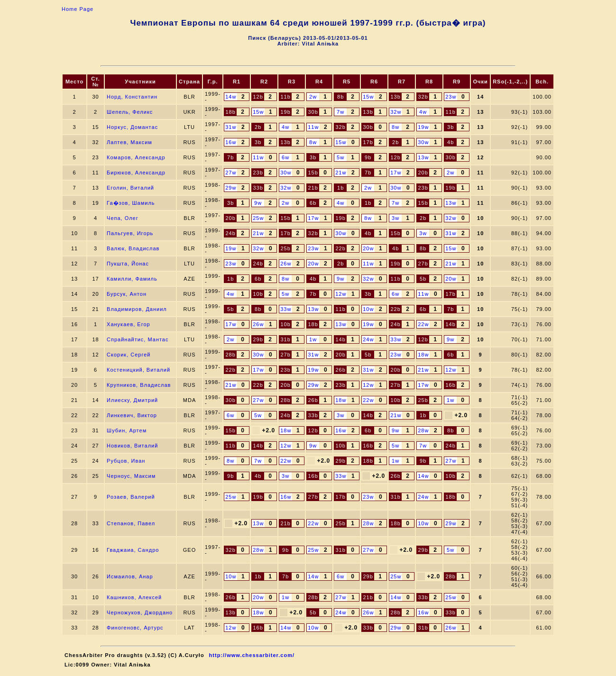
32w (396, 112)
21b (313, 188)
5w (340, 157)
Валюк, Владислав (133, 248)
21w (341, 173)
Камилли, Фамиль (132, 279)
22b (340, 248)
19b (285, 112)
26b (340, 370)
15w (368, 97)
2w (313, 97)
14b (450, 324)
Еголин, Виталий (130, 188)
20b (423, 173)
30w (423, 142)
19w (423, 127)
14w (231, 97)
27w (231, 173)
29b (258, 339)
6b (313, 203)
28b (230, 355)
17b (368, 142)
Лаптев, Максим (129, 142)
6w (285, 157)
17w (396, 173)
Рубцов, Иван (126, 461)
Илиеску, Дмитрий (132, 400)
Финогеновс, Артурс (135, 628)
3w (395, 218)
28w (423, 430)
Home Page (78, 9)
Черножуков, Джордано (140, 612)
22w (423, 324)
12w (341, 294)
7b (230, 157)
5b (423, 279)
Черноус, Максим (131, 476)
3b (451, 127)
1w (313, 339)
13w (423, 157)
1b (340, 188)
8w (395, 127)
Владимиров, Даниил (137, 309)
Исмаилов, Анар (130, 576)
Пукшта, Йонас (128, 264)
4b (451, 142)
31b (285, 339)
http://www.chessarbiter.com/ (252, 655)
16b (450, 385)
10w (368, 309)
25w (258, 218)
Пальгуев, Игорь (130, 233)
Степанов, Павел (131, 523)
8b (340, 97)
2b (258, 127)
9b (368, 157)
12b (258, 97)
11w (313, 127)
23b (258, 173)
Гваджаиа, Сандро (133, 550)
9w (258, 203)
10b (258, 294)
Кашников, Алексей (134, 597)
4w (423, 112)
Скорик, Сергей (129, 355)
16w (231, 142)
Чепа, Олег (123, 218)
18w (423, 355)
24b (230, 233)
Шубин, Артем (127, 430)
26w (286, 264)
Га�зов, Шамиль (131, 203)
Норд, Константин (132, 97)
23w (451, 97)
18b (230, 112)
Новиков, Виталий (132, 446)
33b (258, 188)
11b (285, 97)
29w (231, 188)
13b (395, 97)
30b (313, 112)
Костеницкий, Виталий (138, 370)
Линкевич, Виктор (132, 415)
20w (368, 248)
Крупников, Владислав (139, 385)
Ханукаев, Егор (129, 324)
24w (368, 339)
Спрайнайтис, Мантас (138, 339)
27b (423, 264)
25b (285, 248)
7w (340, 112)
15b (313, 173)
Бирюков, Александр (136, 173)
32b (423, 97)
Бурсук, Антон (127, 294)
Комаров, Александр (136, 157)
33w (286, 309)
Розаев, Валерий (131, 497)
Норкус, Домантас (132, 127)
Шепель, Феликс (130, 112)
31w (231, 127)
